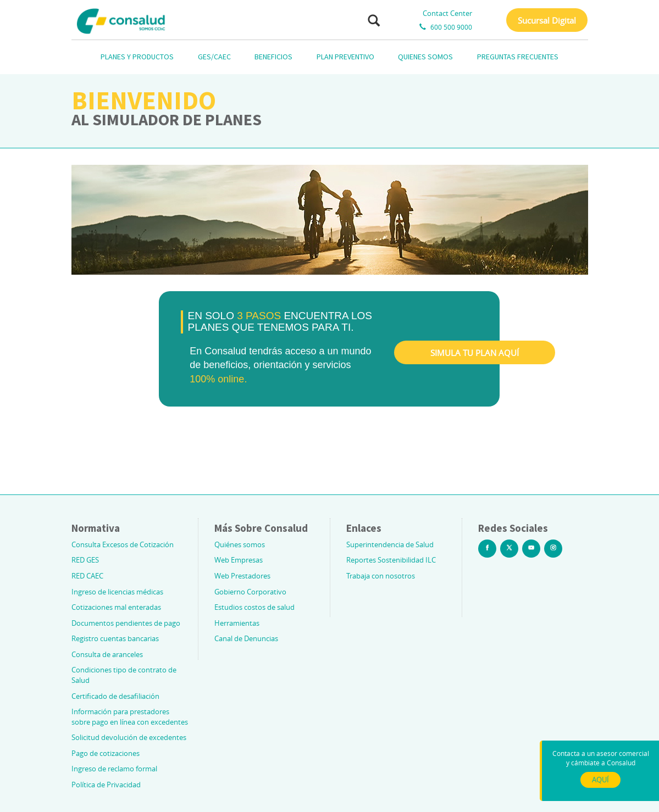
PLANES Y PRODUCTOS (137, 57)
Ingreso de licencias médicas (117, 592)
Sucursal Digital (547, 20)
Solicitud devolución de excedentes (129, 737)
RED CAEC (87, 576)
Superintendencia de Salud (390, 544)
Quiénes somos (240, 544)
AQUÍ (600, 780)
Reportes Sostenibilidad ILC (391, 560)
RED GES (85, 560)
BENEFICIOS (273, 57)
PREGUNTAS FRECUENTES (518, 57)
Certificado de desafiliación (115, 696)
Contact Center (447, 13)
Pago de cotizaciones (106, 753)
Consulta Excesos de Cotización (123, 544)
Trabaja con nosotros (381, 576)
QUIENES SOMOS (425, 57)
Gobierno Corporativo (250, 592)
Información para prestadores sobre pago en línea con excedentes (130, 717)
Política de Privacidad (106, 785)
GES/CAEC (214, 57)
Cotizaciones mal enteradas (116, 607)
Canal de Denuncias (246, 638)
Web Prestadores (242, 576)
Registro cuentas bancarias (115, 638)
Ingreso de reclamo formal (114, 769)
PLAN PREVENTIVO (345, 57)
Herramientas (237, 623)
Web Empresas (239, 560)
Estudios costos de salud (254, 607)
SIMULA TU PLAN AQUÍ (475, 353)
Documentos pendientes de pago (126, 623)
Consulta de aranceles (107, 654)
